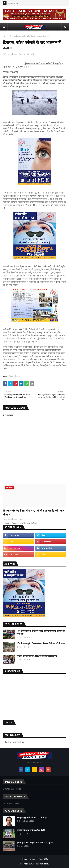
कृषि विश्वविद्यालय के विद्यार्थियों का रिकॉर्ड (31, 830)
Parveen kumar (11, 54)
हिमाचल (12, 36)
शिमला (11, 376)
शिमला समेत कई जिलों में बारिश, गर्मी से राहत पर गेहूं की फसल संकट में (34, 512)
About (33, 859)
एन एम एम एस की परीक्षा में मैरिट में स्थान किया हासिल (35, 843)
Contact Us (43, 859)
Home (6, 36)
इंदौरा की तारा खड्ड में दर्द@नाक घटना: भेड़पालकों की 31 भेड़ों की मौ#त (41, 643)
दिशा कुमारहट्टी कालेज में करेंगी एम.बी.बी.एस (32, 818)
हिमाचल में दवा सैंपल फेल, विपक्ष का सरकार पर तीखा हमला (37, 656)
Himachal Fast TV (42, 864)
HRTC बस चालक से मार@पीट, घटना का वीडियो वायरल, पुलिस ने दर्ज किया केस (41, 632)
